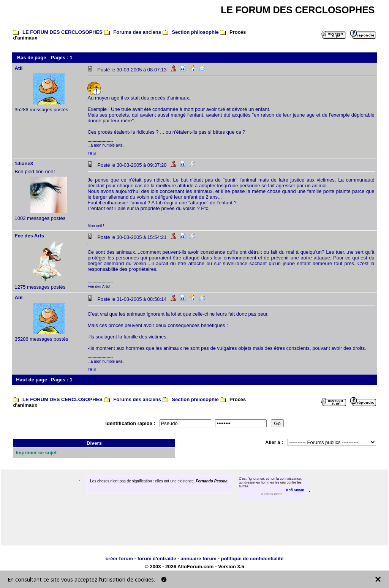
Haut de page (32, 380)
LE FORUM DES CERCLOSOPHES (62, 32)
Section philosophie (195, 32)
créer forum (119, 559)
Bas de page (32, 58)
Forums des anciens (137, 32)
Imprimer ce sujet (36, 453)
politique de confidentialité (252, 559)
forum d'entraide (157, 559)
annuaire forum (198, 559)
